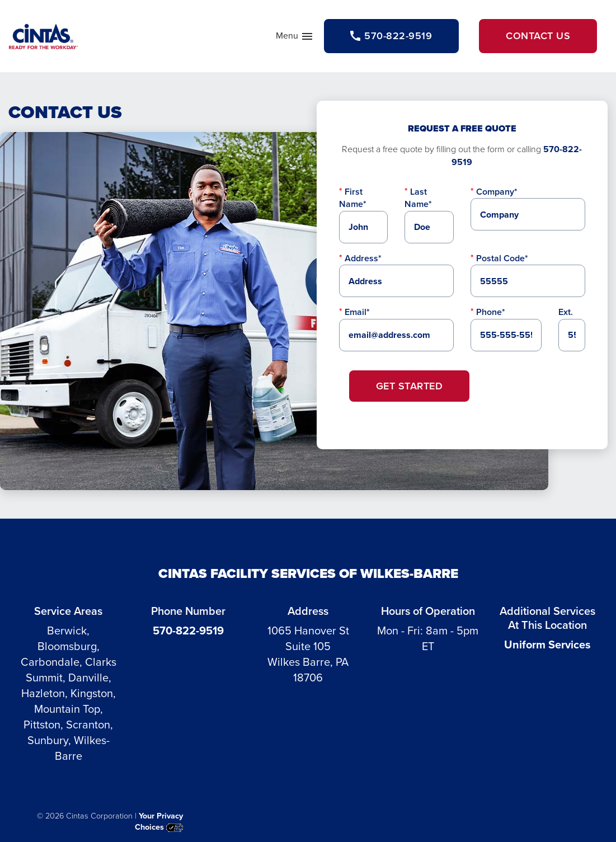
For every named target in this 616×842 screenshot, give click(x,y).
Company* (497, 192)
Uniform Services (547, 645)
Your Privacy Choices (159, 821)
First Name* (353, 198)
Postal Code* (502, 258)
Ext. (566, 312)
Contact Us (538, 36)
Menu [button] (295, 38)
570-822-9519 (188, 631)
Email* (357, 312)
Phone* (491, 312)
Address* (363, 258)
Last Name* (418, 198)
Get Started (410, 386)
